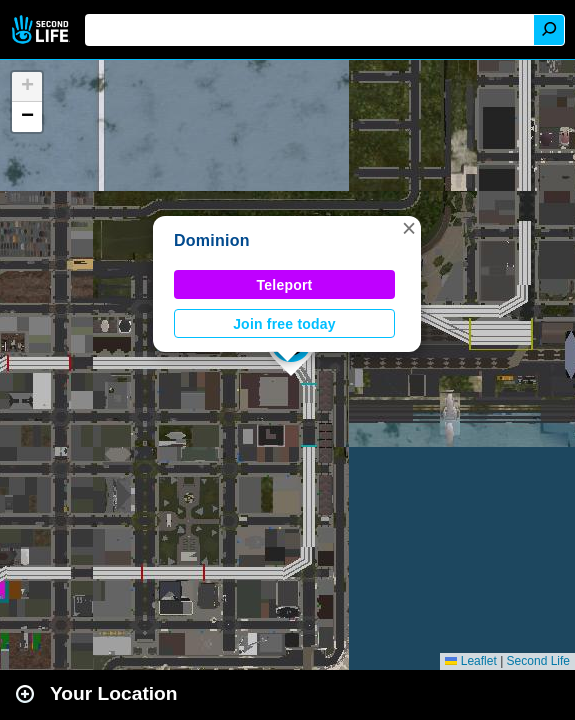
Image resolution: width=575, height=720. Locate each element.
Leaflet (470, 661)
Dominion (212, 240)
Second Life (42, 29)
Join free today (284, 324)
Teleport (285, 285)
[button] (409, 228)
